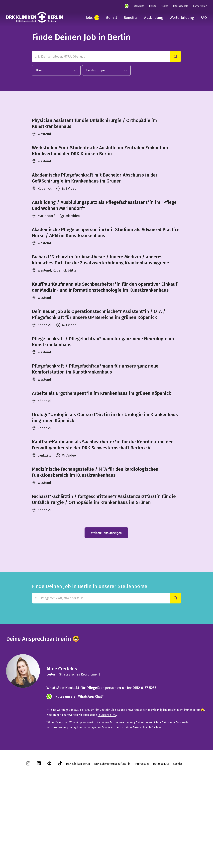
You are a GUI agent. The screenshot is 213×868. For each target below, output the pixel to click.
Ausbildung (154, 18)
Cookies (178, 843)
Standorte (139, 6)
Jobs (89, 18)
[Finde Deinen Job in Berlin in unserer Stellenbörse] (101, 677)
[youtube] (49, 843)
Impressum (142, 843)
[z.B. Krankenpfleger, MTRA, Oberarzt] (101, 56)
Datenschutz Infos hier (147, 806)
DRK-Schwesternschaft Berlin (112, 843)
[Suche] (175, 56)
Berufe (153, 6)
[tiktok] (60, 843)
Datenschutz (161, 843)
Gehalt (112, 18)
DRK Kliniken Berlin (78, 843)
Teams (165, 6)
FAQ (204, 18)
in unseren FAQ (107, 794)
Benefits (131, 18)
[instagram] (28, 843)
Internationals (181, 6)
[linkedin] (39, 843)
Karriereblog (200, 6)
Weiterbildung (182, 18)
